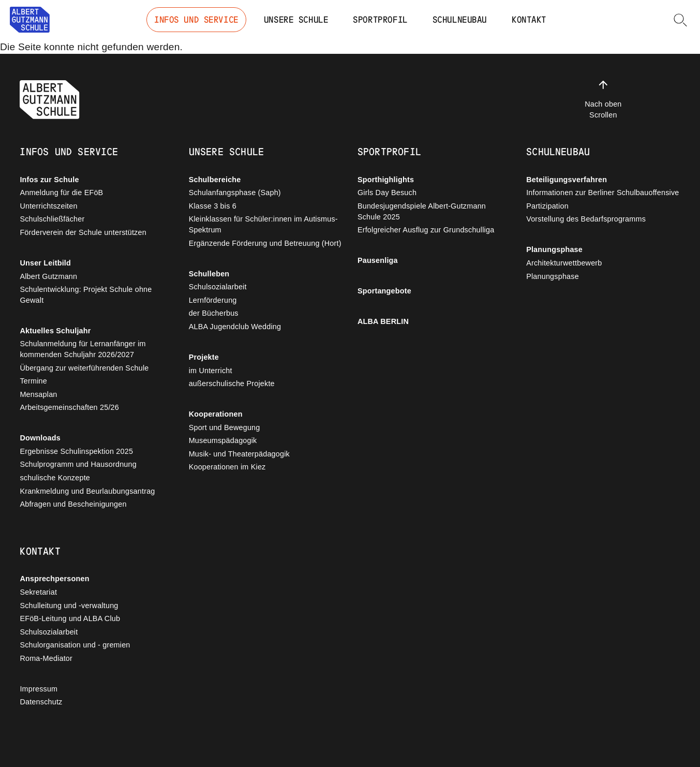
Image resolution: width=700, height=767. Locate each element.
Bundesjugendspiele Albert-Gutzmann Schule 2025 (422, 211)
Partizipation (547, 206)
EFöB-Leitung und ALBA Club (70, 618)
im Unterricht (211, 371)
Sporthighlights (386, 180)
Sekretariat (38, 592)
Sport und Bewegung (225, 427)
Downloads (40, 438)
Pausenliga (378, 260)
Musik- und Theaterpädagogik (239, 454)
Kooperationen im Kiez (227, 467)
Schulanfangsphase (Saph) (235, 193)
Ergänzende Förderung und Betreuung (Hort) (265, 243)
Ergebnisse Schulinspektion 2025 (76, 451)
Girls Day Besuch (387, 193)
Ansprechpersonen (54, 579)
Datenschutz (41, 702)
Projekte (204, 357)
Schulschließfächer (52, 219)
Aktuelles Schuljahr (55, 331)
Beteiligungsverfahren (567, 180)
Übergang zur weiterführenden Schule (84, 368)
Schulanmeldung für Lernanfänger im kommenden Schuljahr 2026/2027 (83, 349)
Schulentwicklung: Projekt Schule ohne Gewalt (86, 295)
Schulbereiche (215, 180)
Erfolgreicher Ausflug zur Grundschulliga (426, 230)
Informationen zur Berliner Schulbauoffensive (602, 193)
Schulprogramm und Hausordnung (78, 464)
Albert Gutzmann (48, 276)
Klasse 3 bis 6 (213, 206)
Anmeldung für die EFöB (61, 193)
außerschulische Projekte (232, 384)
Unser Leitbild (45, 263)
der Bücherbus (214, 313)
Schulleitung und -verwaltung (69, 606)
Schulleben (209, 274)
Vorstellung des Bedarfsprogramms (586, 219)
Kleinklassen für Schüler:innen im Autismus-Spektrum (263, 224)
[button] (680, 20)
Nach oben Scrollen (603, 99)
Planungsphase (554, 249)
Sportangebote (384, 291)
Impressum (39, 689)
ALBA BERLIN (383, 321)
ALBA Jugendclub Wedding (235, 327)
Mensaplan (38, 394)
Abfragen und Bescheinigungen (73, 504)
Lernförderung (213, 300)
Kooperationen (216, 414)
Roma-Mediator (46, 658)
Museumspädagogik (223, 440)
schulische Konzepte (55, 478)
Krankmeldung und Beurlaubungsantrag (87, 491)
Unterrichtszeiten (48, 206)
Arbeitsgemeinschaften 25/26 (69, 407)
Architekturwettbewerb (564, 263)
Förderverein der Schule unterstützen (83, 232)
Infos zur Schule (49, 180)
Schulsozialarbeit (218, 287)
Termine (33, 381)
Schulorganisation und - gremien (75, 645)
